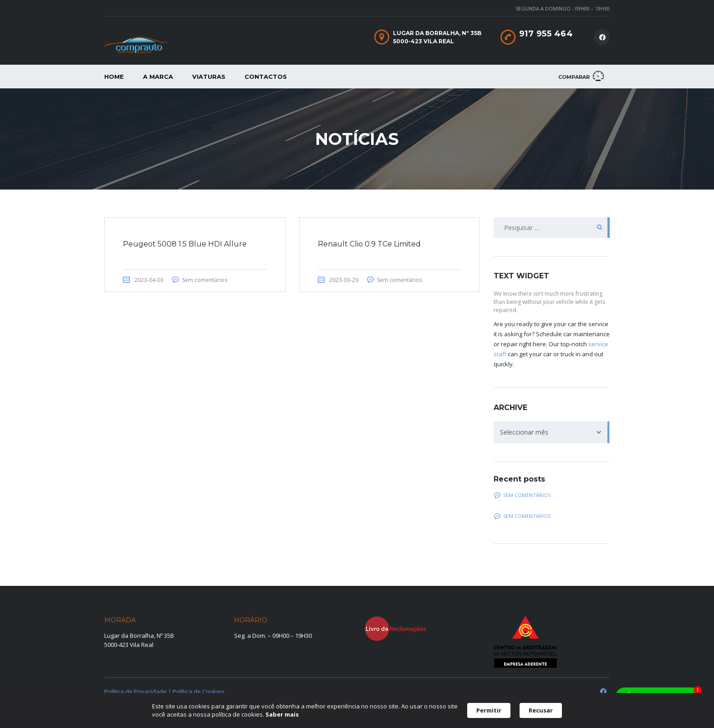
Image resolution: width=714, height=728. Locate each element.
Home (114, 77)
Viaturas (209, 77)
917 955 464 (546, 34)
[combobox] (552, 432)
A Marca (158, 77)
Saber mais (282, 714)
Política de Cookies (199, 692)
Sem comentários (205, 280)
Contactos (266, 77)
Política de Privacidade (135, 692)
